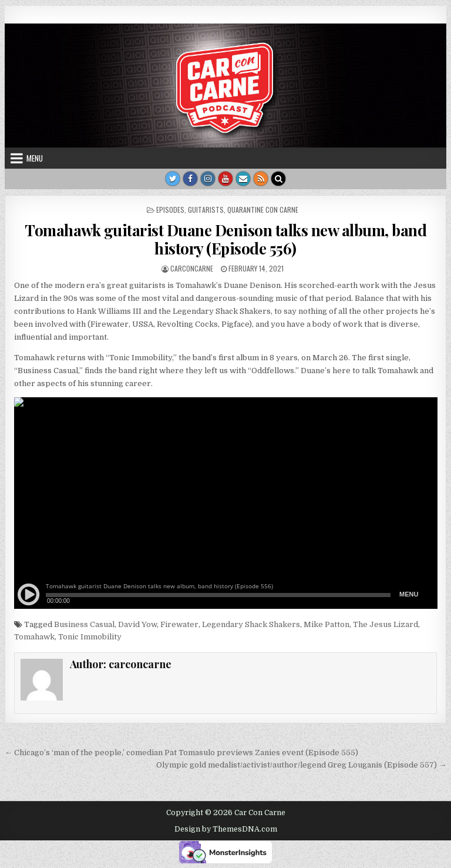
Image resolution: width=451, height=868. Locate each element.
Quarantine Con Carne (263, 210)
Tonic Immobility (90, 637)
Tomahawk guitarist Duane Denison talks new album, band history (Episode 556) (225, 239)
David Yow (137, 624)
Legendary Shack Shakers (251, 624)
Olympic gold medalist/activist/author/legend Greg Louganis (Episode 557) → (301, 765)
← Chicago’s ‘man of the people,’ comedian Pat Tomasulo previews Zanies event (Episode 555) (181, 753)
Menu (35, 158)
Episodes (170, 210)
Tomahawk (34, 637)
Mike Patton (327, 624)
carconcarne (192, 268)
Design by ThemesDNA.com (226, 829)
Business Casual (84, 624)
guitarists (206, 210)
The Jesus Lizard (386, 624)
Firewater (179, 624)
